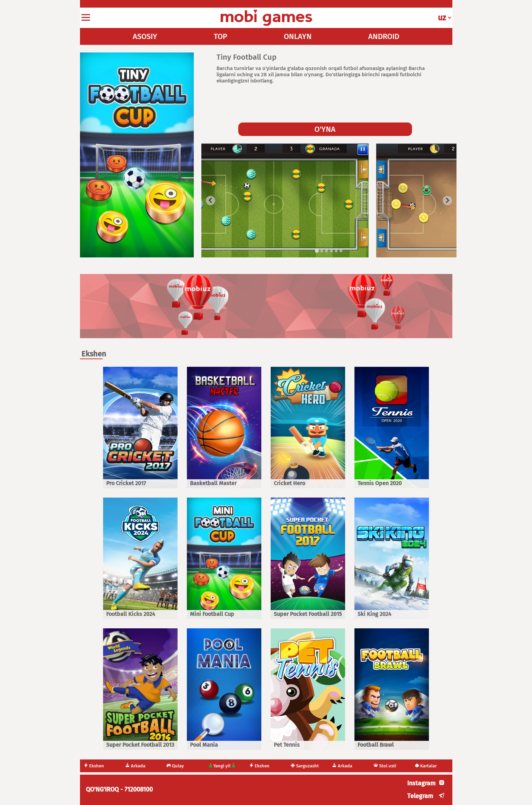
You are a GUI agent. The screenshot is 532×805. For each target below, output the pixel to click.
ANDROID (384, 36)
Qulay (176, 766)
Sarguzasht (306, 766)
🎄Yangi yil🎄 (223, 766)
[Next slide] (447, 201)
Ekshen (95, 766)
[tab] (317, 251)
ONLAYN (298, 36)
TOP (220, 36)
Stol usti (386, 766)
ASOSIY (145, 36)
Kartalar (427, 766)
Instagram (421, 783)
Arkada (136, 766)
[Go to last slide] (210, 201)
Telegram (420, 796)
